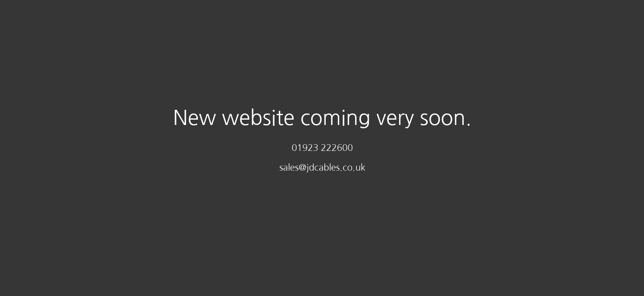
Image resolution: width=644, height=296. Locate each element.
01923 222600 (322, 148)
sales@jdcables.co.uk (322, 167)
